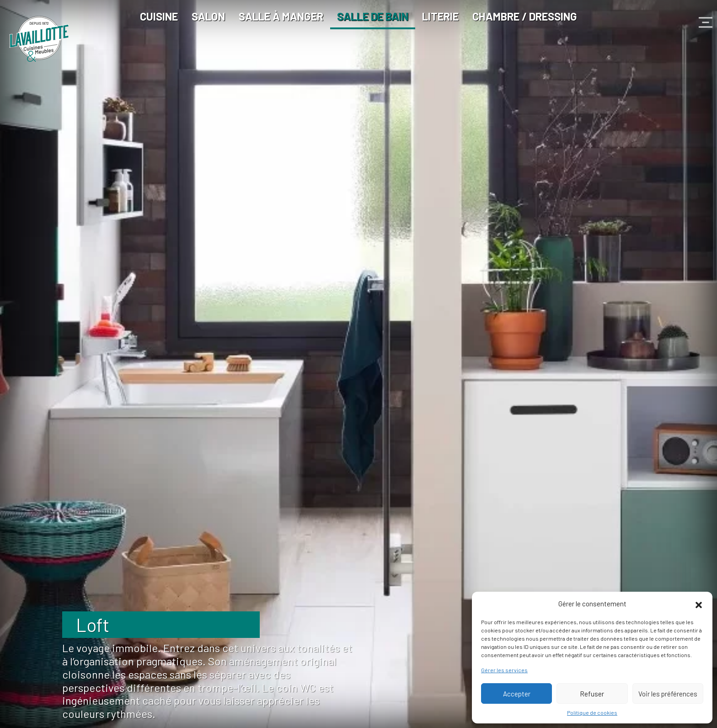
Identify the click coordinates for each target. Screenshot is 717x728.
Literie (440, 16)
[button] (699, 604)
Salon (208, 16)
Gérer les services (504, 670)
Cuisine (159, 16)
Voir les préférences (668, 694)
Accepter (517, 694)
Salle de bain (373, 16)
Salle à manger (281, 16)
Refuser (592, 694)
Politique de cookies (592, 712)
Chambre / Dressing (525, 16)
